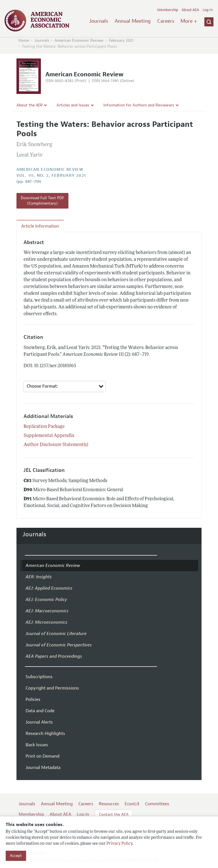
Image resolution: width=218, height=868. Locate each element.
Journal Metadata (43, 768)
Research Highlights (45, 734)
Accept (16, 856)
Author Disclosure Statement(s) (56, 445)
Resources (109, 804)
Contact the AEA (114, 815)
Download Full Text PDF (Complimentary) (42, 201)
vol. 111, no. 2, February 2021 (51, 176)
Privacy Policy (120, 844)
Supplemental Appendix (49, 436)
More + (189, 21)
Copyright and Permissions (52, 688)
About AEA (190, 10)
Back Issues (37, 745)
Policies (33, 699)
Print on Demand (42, 756)
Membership (168, 10)
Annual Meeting (133, 21)
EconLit (132, 804)
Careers (166, 21)
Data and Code (40, 711)
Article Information (40, 226)
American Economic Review (79, 40)
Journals (99, 21)
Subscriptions (39, 677)
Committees (157, 804)
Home (24, 40)
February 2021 (121, 40)
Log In (208, 10)
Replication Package (44, 427)
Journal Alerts (39, 722)
